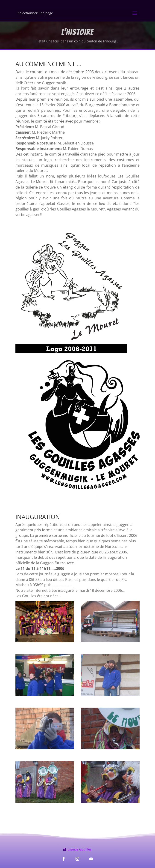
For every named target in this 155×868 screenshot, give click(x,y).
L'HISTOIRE (77, 33)
